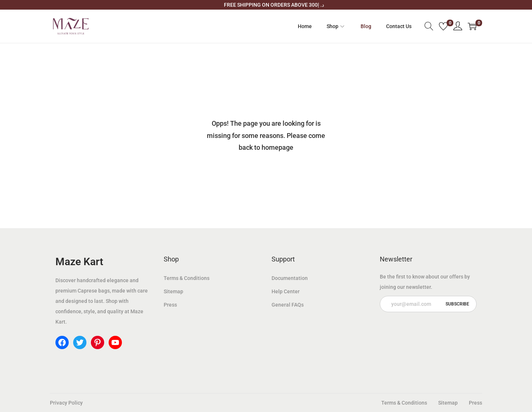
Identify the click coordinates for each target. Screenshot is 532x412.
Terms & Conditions (187, 278)
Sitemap (173, 291)
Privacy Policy (66, 403)
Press (170, 305)
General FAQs (288, 305)
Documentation (290, 278)
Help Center (286, 291)
